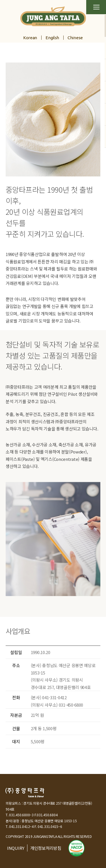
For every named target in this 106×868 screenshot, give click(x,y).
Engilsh (52, 38)
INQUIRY (16, 848)
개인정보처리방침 (46, 848)
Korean (30, 38)
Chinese (75, 38)
